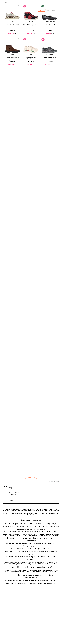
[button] (43, 10)
